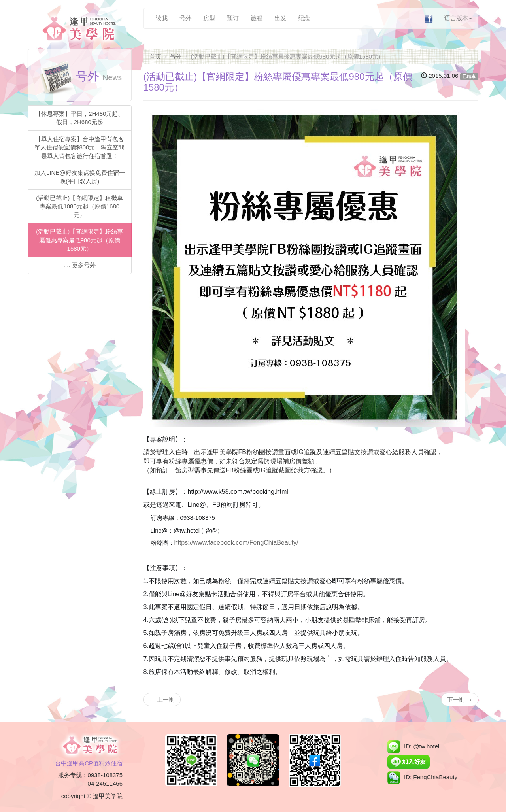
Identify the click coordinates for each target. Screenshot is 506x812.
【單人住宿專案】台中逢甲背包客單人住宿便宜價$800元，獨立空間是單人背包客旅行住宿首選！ (79, 147)
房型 (209, 18)
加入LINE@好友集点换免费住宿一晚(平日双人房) (80, 177)
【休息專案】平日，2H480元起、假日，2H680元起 (79, 118)
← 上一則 (162, 700)
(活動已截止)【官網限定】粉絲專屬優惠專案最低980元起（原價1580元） (79, 240)
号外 (185, 18)
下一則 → (460, 700)
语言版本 (459, 18)
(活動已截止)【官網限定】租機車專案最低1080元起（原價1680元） (79, 206)
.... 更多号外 (80, 265)
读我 (162, 18)
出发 (280, 18)
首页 (155, 56)
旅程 (257, 18)
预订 (233, 18)
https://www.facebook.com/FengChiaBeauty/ (236, 543)
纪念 (304, 18)
